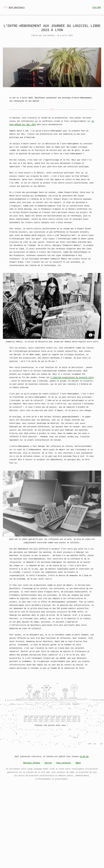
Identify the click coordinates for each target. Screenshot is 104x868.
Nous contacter (64, 777)
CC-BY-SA (84, 771)
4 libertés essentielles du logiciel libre (72, 377)
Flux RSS (97, 7)
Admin (78, 777)
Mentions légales (32, 777)
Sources (48, 777)
